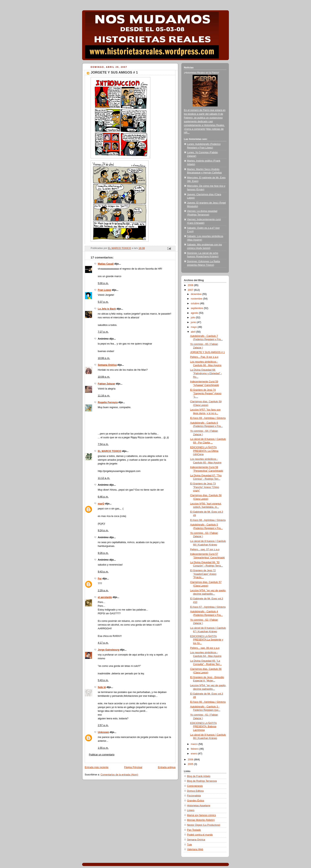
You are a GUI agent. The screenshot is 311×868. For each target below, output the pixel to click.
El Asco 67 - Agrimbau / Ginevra (208, 607)
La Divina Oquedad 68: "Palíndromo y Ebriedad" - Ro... (206, 373)
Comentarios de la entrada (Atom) (119, 775)
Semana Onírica (107, 365)
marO (101, 504)
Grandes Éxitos (196, 801)
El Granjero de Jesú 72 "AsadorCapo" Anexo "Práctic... (203, 574)
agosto (195, 313)
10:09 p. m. (104, 377)
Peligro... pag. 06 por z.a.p (205, 648)
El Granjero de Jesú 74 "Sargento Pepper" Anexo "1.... (206, 393)
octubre (195, 303)
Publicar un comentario (102, 755)
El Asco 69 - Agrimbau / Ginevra (208, 418)
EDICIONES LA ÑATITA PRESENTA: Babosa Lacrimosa (203, 727)
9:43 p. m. (103, 572)
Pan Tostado (194, 830)
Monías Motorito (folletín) (201, 820)
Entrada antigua (167, 767)
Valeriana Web (195, 849)
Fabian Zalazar (107, 384)
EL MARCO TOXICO (110, 451)
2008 (191, 285)
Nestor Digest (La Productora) (204, 825)
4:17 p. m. (103, 643)
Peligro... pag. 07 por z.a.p (205, 549)
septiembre (197, 308)
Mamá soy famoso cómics (202, 815)
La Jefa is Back (107, 309)
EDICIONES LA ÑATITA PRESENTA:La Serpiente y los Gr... (207, 640)
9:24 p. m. (103, 530)
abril (193, 332)
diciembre (197, 294)
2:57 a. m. (103, 725)
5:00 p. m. (103, 283)
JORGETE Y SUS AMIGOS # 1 (208, 352)
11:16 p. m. (104, 396)
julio (193, 318)
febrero (195, 749)
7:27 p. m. (103, 332)
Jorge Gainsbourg (109, 650)
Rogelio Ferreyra (108, 402)
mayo (194, 327)
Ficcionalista (194, 796)
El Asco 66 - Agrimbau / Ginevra (208, 702)
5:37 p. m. (103, 302)
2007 (191, 290)
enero (194, 754)
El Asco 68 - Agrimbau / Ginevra (208, 520)
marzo (195, 744)
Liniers (191, 810)
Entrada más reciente (97, 767)
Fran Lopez (104, 290)
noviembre (197, 299)
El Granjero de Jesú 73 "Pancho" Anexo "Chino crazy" (205, 487)
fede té (102, 687)
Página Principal (133, 767)
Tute (190, 845)
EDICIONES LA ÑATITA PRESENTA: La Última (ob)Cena (204, 451)
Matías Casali (106, 264)
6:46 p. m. (103, 497)
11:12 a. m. (104, 478)
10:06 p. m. (104, 358)
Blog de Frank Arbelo (199, 776)
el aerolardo (105, 597)
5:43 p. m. (103, 680)
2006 (191, 760)
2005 (191, 764)
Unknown (103, 732)
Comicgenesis (195, 786)
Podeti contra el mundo (200, 835)
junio (194, 322)
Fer (100, 579)
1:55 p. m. (103, 748)
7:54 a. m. (103, 444)
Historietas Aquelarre (199, 806)
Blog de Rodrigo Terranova (202, 781)
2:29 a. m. (103, 590)
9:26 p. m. (103, 553)
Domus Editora (195, 791)
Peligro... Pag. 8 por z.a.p (204, 357)
